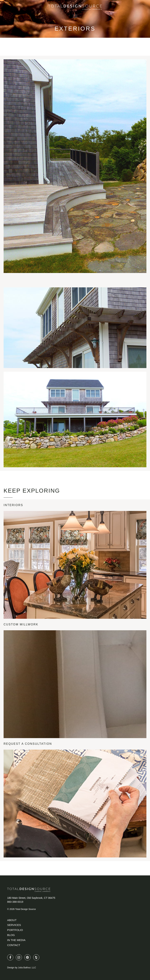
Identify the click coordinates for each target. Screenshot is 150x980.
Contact (14, 945)
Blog (11, 935)
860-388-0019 (15, 902)
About (12, 920)
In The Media (16, 940)
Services (14, 925)
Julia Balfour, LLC (27, 968)
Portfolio (15, 930)
